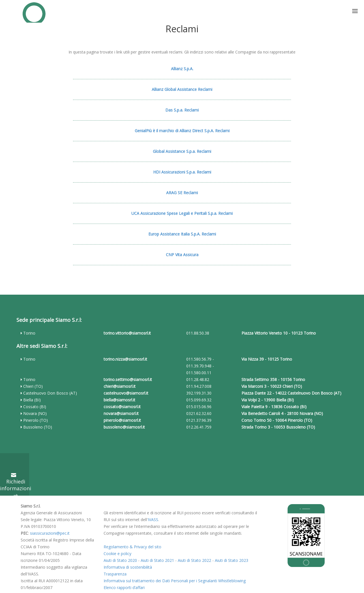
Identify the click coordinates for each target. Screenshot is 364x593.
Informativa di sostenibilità (128, 567)
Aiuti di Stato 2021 (157, 560)
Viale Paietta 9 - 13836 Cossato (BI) (274, 407)
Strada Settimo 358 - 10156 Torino (273, 379)
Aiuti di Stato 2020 (120, 560)
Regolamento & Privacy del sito (132, 547)
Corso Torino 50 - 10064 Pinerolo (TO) (277, 420)
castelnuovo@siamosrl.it (126, 393)
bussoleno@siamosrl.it (124, 427)
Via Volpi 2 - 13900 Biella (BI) (268, 400)
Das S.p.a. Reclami (182, 110)
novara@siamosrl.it (121, 413)
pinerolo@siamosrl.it (122, 420)
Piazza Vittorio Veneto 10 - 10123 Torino (279, 333)
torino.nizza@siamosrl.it (125, 359)
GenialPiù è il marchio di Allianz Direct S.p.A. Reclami (182, 131)
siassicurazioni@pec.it (50, 533)
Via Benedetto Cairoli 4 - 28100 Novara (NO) (282, 413)
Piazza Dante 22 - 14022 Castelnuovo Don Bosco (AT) (291, 393)
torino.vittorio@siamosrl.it (127, 333)
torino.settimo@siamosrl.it (128, 379)
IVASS (153, 520)
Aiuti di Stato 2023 (232, 560)
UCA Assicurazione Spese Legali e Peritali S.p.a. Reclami (182, 213)
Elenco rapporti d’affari (124, 587)
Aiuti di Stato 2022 (194, 560)
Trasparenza (115, 574)
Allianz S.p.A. (182, 69)
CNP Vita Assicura (182, 255)
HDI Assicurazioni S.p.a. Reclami (182, 172)
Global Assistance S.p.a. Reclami (182, 151)
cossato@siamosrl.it (122, 407)
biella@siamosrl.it (119, 400)
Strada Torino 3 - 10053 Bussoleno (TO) (278, 427)
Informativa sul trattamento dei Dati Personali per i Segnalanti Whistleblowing (175, 581)
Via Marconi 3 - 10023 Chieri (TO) (272, 386)
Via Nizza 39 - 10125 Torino (267, 359)
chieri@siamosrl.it (120, 386)
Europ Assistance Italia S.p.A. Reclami (182, 234)
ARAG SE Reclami (182, 193)
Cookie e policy (117, 554)
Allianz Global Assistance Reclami (182, 89)
